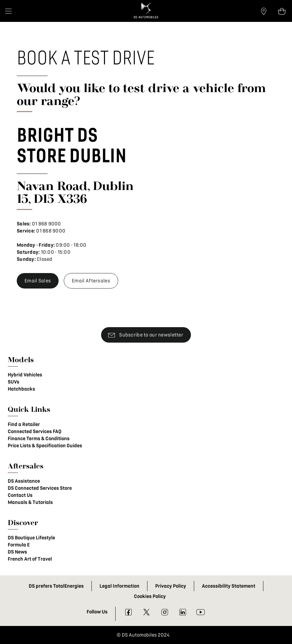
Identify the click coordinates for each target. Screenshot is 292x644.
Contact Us (20, 495)
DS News (17, 552)
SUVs (14, 382)
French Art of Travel (30, 559)
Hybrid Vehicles (25, 375)
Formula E (19, 545)
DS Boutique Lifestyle (31, 538)
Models (21, 360)
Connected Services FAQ (35, 431)
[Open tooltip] (282, 11)
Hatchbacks (21, 389)
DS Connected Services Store (40, 488)
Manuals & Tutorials (30, 502)
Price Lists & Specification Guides (45, 446)
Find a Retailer (24, 424)
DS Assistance (24, 481)
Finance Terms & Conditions (39, 439)
